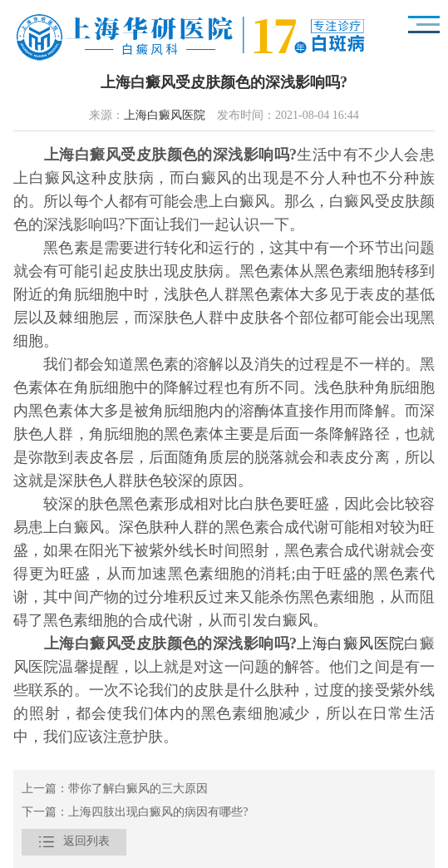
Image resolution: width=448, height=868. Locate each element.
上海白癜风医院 (165, 116)
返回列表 (74, 842)
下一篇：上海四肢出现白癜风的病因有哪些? (135, 813)
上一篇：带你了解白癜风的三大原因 (115, 789)
